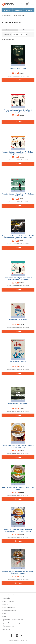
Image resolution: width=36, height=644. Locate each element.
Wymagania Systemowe (9, 610)
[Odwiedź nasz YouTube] (22, 635)
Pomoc (4, 614)
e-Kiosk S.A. (23, 640)
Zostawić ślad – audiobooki (18, 404)
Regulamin (5, 604)
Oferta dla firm (6, 629)
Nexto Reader (6, 598)
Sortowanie (10, 30)
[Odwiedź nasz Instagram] (17, 635)
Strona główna (6, 15)
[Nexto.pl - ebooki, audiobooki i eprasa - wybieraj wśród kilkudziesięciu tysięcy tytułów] (9, 4)
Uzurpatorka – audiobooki (18, 320)
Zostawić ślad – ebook (18, 68)
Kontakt (4, 617)
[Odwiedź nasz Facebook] (12, 635)
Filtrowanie (26, 30)
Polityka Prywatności (8, 601)
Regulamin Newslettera (8, 607)
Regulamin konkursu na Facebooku (12, 620)
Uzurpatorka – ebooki (18, 362)
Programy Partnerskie (8, 595)
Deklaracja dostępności (8, 626)
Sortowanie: (8, 34)
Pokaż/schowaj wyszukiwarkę (23, 4)
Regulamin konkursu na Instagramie (12, 623)
